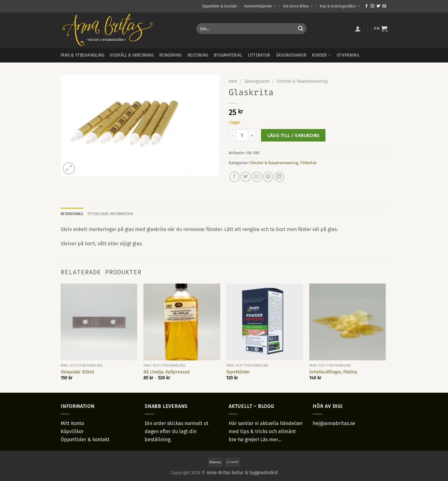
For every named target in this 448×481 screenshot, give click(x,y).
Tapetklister (238, 372)
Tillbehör (308, 163)
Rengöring (171, 55)
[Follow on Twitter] (378, 6)
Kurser (322, 55)
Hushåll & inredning (132, 55)
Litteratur (259, 55)
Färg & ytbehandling (82, 55)
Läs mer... (271, 439)
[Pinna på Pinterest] (268, 177)
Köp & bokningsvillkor (340, 6)
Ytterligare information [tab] (110, 214)
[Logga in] (358, 29)
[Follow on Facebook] (366, 6)
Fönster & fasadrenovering (302, 81)
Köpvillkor (72, 431)
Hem (233, 81)
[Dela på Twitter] (246, 177)
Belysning (198, 55)
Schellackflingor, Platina (333, 372)
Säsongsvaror (291, 55)
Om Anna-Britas (298, 6)
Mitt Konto (72, 423)
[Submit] (301, 29)
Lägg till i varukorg (293, 135)
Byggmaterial (228, 55)
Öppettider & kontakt (219, 6)
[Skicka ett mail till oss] (384, 6)
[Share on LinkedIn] (279, 177)
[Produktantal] (242, 135)
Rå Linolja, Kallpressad (167, 372)
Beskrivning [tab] (72, 214)
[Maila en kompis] (257, 177)
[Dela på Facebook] (234, 177)
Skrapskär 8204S (77, 372)
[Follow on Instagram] (372, 6)
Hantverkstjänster (260, 6)
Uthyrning (348, 55)
